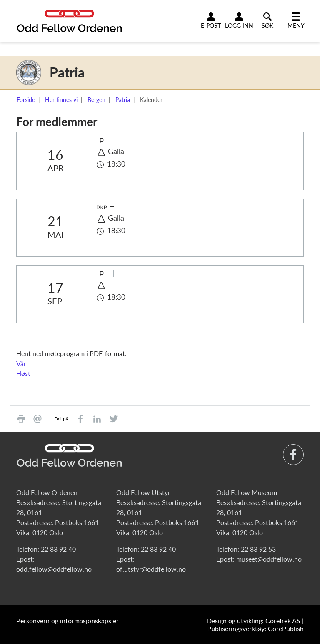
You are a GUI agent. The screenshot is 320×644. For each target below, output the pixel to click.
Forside (26, 100)
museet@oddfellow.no (269, 559)
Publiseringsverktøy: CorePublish (255, 628)
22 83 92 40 (58, 549)
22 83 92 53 (258, 549)
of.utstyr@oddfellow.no (151, 569)
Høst (23, 373)
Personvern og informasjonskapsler (67, 620)
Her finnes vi (61, 100)
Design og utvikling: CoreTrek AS (254, 620)
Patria (123, 100)
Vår (21, 363)
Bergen (96, 100)
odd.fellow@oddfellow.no (54, 569)
